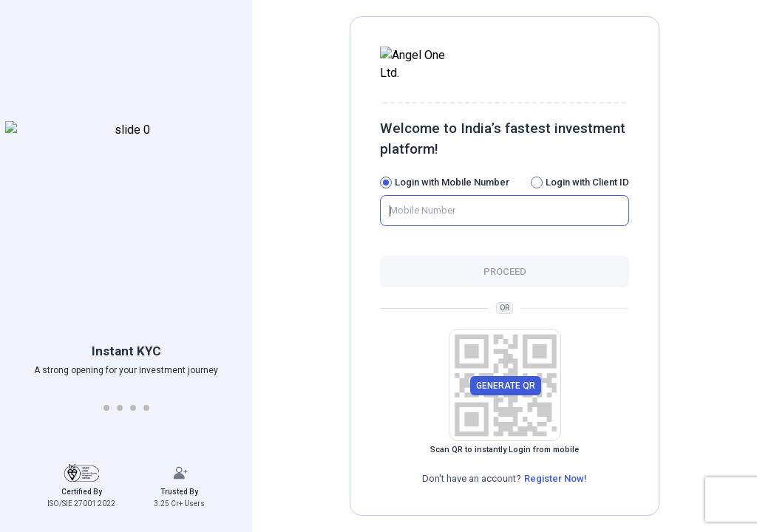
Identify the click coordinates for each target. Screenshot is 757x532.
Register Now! (556, 470)
